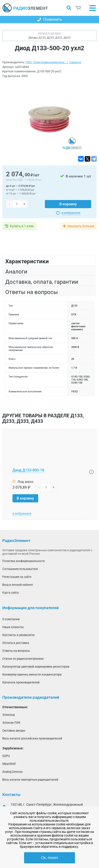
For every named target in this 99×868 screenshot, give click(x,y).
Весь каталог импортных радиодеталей (30, 780)
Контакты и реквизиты (19, 635)
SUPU (6, 756)
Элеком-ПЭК (11, 723)
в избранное (71, 213)
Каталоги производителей (21, 682)
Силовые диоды (14, 730)
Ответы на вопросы (16, 651)
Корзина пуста (78, 8)
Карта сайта (11, 593)
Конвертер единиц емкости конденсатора (32, 674)
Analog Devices (12, 772)
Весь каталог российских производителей (32, 738)
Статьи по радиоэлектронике (23, 659)
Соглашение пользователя (20, 569)
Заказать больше (81, 226)
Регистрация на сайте (17, 577)
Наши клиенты (13, 627)
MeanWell (9, 764)
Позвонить (50, 19)
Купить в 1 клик (22, 226)
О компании (11, 619)
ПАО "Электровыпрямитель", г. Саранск (53, 62)
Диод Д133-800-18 (28, 470)
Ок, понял (50, 858)
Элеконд (9, 715)
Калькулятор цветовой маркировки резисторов (36, 666)
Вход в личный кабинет (18, 585)
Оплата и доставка (16, 643)
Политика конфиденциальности (23, 561)
